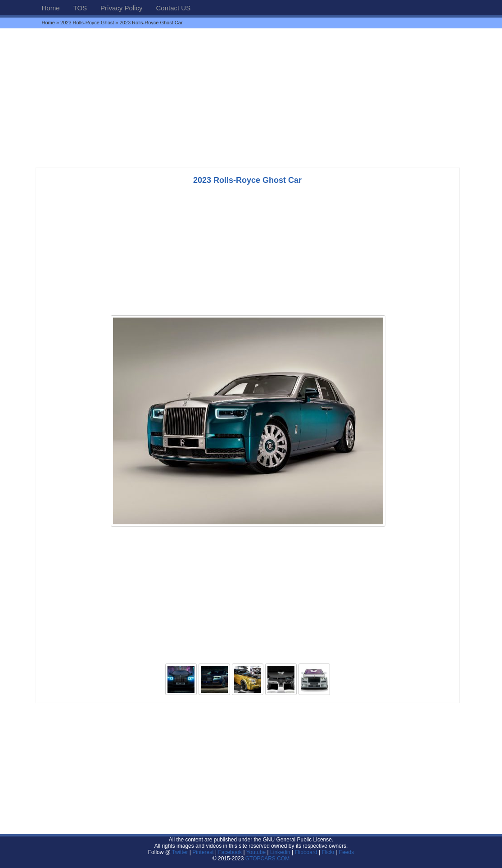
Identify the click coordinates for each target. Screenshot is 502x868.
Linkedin (280, 852)
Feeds (346, 852)
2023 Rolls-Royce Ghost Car (247, 180)
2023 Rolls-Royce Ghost (87, 23)
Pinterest (203, 852)
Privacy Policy (121, 8)
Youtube (256, 852)
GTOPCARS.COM (267, 859)
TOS (80, 8)
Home (51, 8)
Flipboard (306, 852)
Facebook (230, 852)
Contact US (173, 8)
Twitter (181, 852)
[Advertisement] (251, 98)
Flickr (328, 852)
